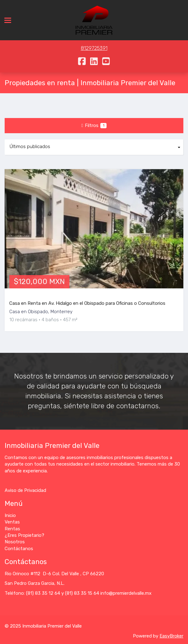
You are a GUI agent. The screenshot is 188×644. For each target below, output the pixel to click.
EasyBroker (171, 636)
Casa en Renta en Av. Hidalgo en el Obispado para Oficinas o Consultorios (87, 303)
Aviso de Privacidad (25, 490)
